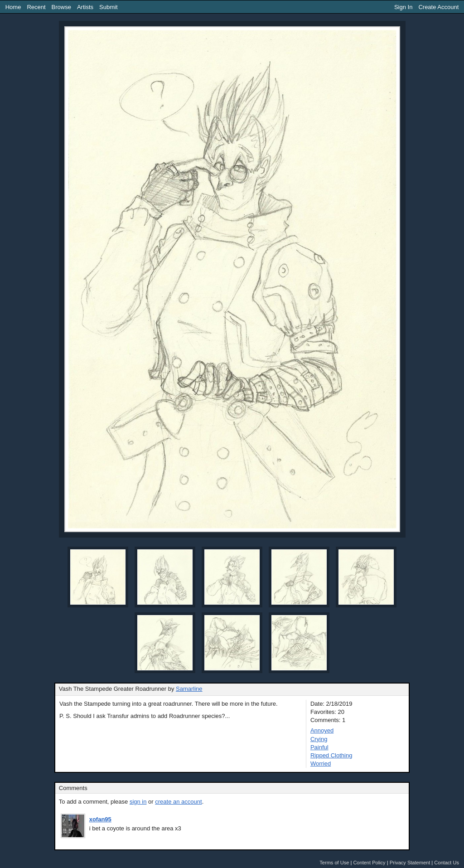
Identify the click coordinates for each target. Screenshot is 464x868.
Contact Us (447, 863)
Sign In (403, 7)
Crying (319, 739)
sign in (138, 802)
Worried (321, 764)
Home (13, 7)
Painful (319, 747)
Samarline (189, 689)
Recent (36, 7)
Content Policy (369, 863)
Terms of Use (334, 863)
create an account (178, 802)
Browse (61, 7)
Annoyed (322, 730)
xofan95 (100, 819)
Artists (85, 7)
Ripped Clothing (331, 755)
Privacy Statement (410, 863)
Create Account (438, 7)
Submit (108, 7)
